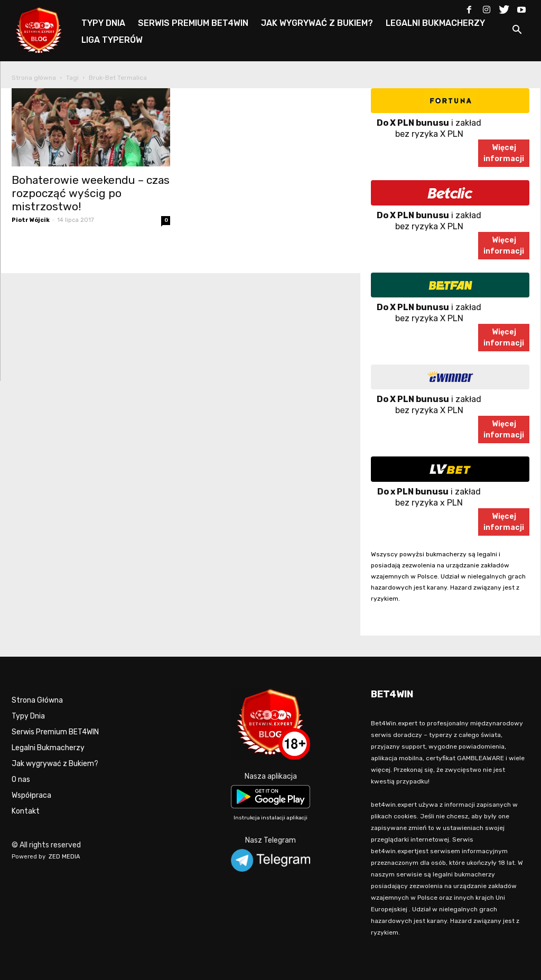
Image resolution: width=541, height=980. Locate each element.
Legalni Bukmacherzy (48, 748)
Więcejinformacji (504, 153)
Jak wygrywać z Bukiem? (55, 764)
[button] (517, 31)
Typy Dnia (28, 716)
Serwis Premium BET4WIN (55, 732)
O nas (21, 780)
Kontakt (26, 811)
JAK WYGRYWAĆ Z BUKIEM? (317, 23)
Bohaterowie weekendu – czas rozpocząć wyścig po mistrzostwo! (91, 193)
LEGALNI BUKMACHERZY (435, 23)
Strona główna (34, 78)
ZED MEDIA (64, 857)
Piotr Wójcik (31, 220)
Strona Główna (37, 700)
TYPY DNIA (103, 23)
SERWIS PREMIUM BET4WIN (193, 23)
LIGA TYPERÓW (112, 40)
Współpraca (31, 795)
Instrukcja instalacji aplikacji (270, 818)
